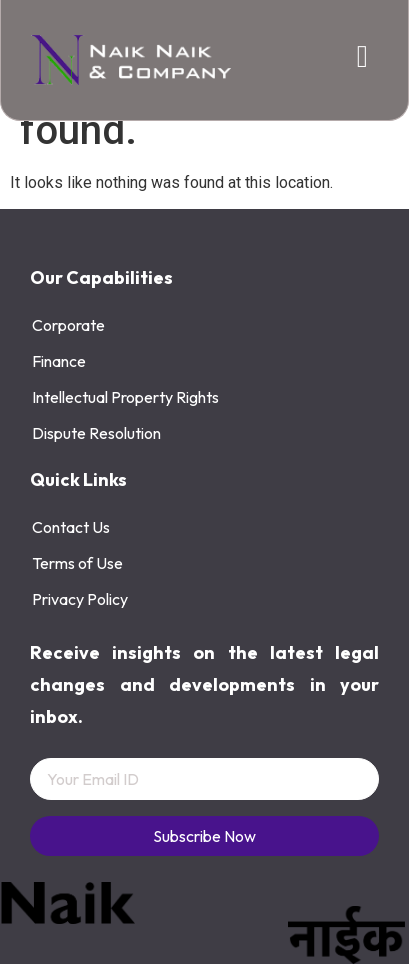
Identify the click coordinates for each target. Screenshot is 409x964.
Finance (59, 361)
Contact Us (71, 527)
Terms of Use (77, 563)
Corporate (68, 325)
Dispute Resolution (96, 433)
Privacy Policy (80, 599)
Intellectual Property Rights (125, 397)
